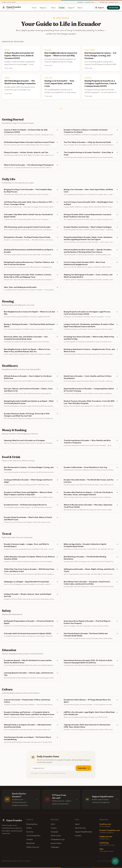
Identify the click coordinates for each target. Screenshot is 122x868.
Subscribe (84, 768)
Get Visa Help (113, 8)
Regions (44, 8)
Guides (62, 8)
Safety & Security (33, 847)
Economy (30, 832)
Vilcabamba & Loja (58, 839)
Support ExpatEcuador (84, 832)
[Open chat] (115, 861)
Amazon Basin (56, 843)
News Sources (80, 828)
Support (71, 8)
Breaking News (32, 824)
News (53, 8)
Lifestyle (30, 839)
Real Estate (31, 843)
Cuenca (54, 828)
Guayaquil (54, 832)
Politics (29, 828)
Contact (78, 836)
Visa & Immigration (33, 836)
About (80, 8)
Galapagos (55, 847)
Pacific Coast (56, 836)
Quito (53, 824)
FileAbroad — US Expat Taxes (110, 2)
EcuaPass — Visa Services (87, 2)
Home (34, 8)
